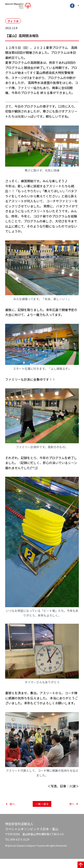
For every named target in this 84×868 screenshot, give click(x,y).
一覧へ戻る (42, 812)
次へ (72, 812)
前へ (12, 812)
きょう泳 (13, 22)
